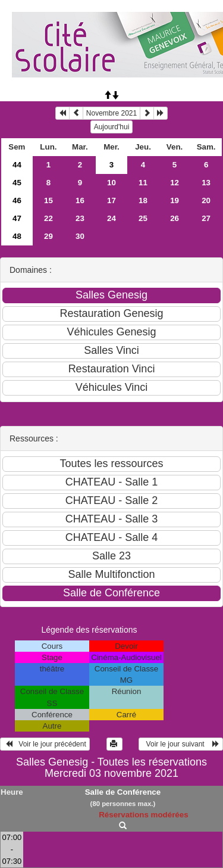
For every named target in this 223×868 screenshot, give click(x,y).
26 (175, 218)
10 (111, 183)
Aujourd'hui (112, 127)
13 (206, 183)
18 (143, 200)
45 (17, 183)
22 (48, 218)
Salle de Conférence (123, 792)
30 (80, 236)
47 (17, 218)
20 (206, 200)
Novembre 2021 (111, 113)
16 (80, 200)
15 (48, 200)
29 (48, 236)
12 (175, 183)
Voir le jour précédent (45, 744)
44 (17, 165)
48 (17, 236)
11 (143, 183)
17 (111, 200)
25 (143, 218)
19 (175, 200)
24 (111, 218)
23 (80, 218)
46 (17, 200)
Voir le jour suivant (181, 744)
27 (206, 218)
